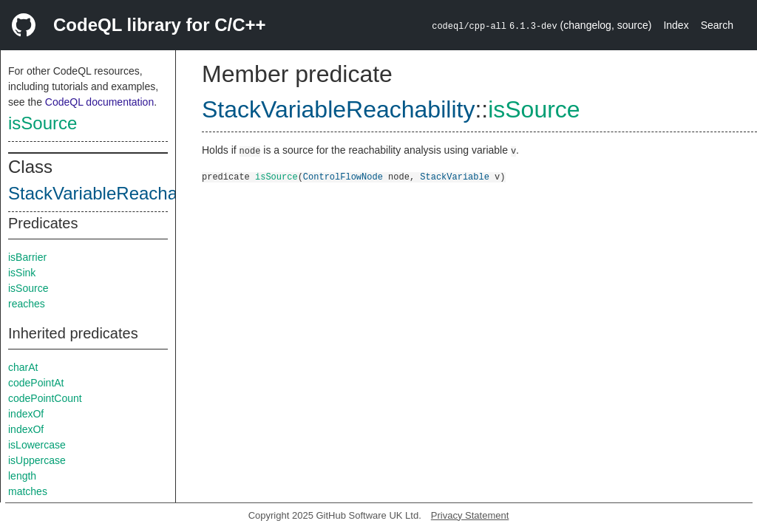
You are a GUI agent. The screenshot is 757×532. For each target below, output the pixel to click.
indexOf (26, 414)
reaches (27, 304)
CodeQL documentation (99, 102)
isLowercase (37, 445)
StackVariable (455, 176)
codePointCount (45, 398)
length (22, 476)
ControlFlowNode (343, 176)
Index (676, 25)
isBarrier (27, 257)
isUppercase (37, 460)
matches (28, 491)
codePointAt (36, 383)
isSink (22, 273)
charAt (23, 367)
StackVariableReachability (111, 193)
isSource (43, 123)
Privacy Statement (470, 515)
